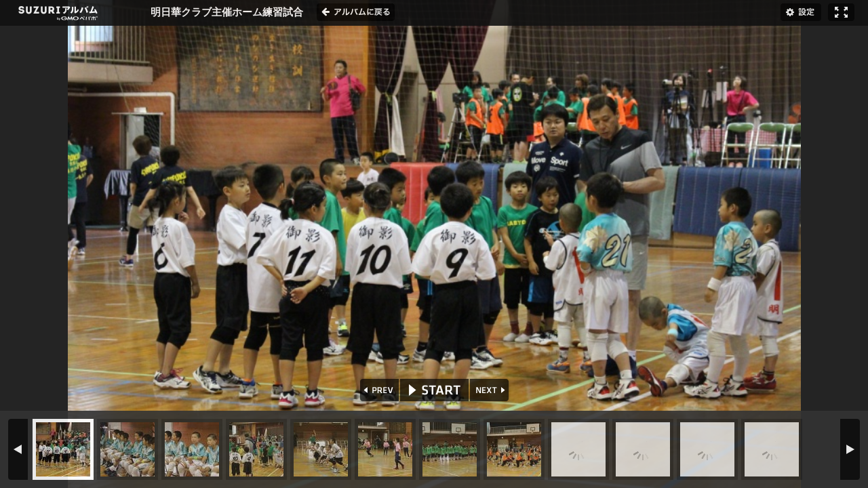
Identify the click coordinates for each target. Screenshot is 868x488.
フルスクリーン (841, 12)
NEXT (491, 390)
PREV (378, 390)
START (434, 390)
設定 (801, 12)
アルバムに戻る (356, 12)
